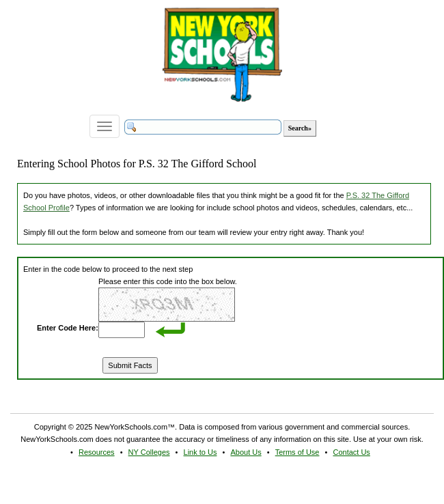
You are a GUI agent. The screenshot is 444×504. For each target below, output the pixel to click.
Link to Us (200, 452)
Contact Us (351, 452)
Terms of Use (297, 452)
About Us (246, 452)
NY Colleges (149, 452)
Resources (97, 452)
